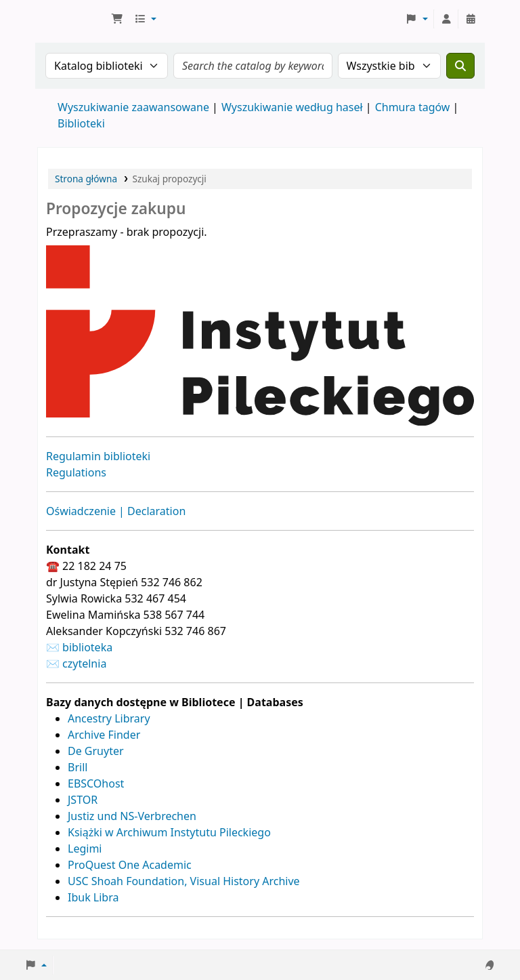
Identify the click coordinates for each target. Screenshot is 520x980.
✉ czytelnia (76, 663)
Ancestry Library (109, 718)
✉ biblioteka (79, 647)
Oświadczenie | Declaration (116, 511)
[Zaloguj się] (446, 19)
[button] (117, 19)
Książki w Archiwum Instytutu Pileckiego (169, 832)
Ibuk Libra (93, 897)
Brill (78, 767)
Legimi (85, 849)
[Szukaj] (460, 66)
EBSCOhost (96, 783)
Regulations (76, 472)
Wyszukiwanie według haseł (292, 107)
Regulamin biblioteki (98, 456)
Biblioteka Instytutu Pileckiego (72, 19)
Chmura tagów (413, 107)
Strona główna (86, 179)
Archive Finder (104, 735)
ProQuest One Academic (130, 865)
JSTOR (83, 800)
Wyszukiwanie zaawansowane (133, 107)
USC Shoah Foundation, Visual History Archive (184, 881)
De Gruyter (96, 751)
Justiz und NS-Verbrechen (132, 816)
